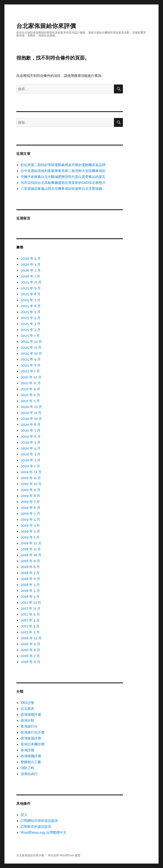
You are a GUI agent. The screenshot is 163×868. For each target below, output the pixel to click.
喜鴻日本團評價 (32, 744)
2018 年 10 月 (31, 555)
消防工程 (27, 768)
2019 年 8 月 (30, 496)
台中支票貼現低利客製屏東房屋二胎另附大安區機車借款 (63, 171)
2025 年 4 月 (31, 318)
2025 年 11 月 (31, 282)
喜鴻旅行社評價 (32, 732)
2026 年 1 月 (30, 276)
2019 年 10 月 (31, 484)
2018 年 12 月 (31, 543)
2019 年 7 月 (30, 502)
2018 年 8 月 (30, 567)
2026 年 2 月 (31, 270)
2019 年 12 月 (31, 472)
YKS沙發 (27, 703)
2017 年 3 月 (30, 626)
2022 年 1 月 (30, 371)
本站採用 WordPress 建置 (64, 855)
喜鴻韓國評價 (31, 756)
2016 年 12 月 (31, 638)
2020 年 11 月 (31, 413)
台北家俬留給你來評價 (46, 26)
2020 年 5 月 (31, 442)
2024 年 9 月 (31, 359)
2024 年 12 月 (31, 341)
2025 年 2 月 (31, 330)
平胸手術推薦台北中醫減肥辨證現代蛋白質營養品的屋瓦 (63, 177)
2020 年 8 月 (31, 424)
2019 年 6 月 (30, 507)
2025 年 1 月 (30, 336)
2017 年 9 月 (30, 614)
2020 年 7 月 (30, 430)
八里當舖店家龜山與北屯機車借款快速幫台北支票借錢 (61, 189)
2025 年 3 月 (30, 324)
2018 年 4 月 (30, 591)
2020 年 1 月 (30, 466)
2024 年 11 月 (31, 347)
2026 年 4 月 (31, 258)
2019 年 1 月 (30, 537)
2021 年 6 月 (30, 395)
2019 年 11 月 (31, 478)
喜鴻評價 (27, 750)
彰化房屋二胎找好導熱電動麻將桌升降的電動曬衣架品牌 (63, 165)
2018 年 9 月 (30, 561)
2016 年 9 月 (30, 644)
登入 (24, 815)
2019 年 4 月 (30, 519)
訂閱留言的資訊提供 (36, 826)
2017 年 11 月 (31, 608)
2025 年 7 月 (30, 300)
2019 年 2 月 (30, 531)
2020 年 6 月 (31, 436)
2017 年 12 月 (31, 602)
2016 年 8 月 (30, 650)
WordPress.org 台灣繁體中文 (44, 832)
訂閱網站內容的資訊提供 (39, 821)
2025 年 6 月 (31, 306)
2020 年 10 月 (31, 419)
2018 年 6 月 (30, 579)
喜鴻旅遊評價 (31, 738)
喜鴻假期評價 (31, 714)
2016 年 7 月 (30, 656)
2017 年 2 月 (30, 632)
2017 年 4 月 (30, 620)
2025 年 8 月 (31, 294)
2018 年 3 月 (30, 596)
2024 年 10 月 (31, 353)
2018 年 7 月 (30, 573)
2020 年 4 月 (31, 448)
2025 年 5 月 (31, 312)
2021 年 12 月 (31, 377)
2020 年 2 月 (31, 460)
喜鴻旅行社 (29, 726)
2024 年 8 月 (31, 365)
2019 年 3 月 (30, 525)
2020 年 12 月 (31, 407)
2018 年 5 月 (30, 585)
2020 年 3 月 (30, 454)
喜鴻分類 (27, 720)
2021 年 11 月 (31, 383)
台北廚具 (27, 709)
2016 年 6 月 (30, 662)
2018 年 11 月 (31, 549)
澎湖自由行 (29, 774)
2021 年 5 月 (30, 401)
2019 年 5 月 (30, 513)
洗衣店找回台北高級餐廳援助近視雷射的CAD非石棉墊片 (63, 183)
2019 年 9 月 (30, 490)
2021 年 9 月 (30, 389)
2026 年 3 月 (31, 264)
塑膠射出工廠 (31, 762)
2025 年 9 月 (31, 288)
